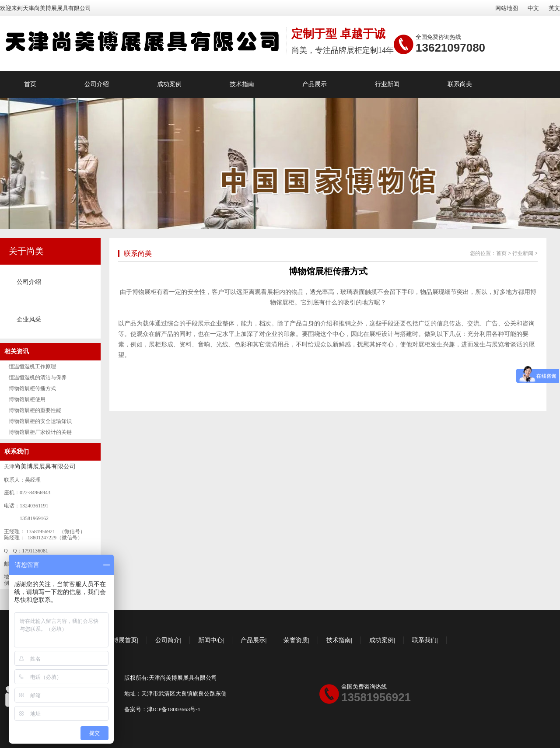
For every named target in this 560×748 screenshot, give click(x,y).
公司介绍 (97, 84)
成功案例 (169, 84)
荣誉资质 (296, 640)
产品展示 (315, 84)
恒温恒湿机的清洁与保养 (38, 377)
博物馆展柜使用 (27, 399)
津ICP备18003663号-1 (174, 709)
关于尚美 (26, 251)
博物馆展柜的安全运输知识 (40, 421)
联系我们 (17, 452)
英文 (554, 8)
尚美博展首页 (119, 640)
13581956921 (376, 697)
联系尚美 (460, 84)
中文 (533, 8)
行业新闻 (387, 84)
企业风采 (29, 320)
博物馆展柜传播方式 (32, 388)
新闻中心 (210, 640)
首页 (30, 84)
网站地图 (507, 8)
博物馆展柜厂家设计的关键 (40, 432)
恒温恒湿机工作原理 (32, 367)
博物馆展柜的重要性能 (35, 410)
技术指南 (242, 84)
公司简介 (168, 640)
